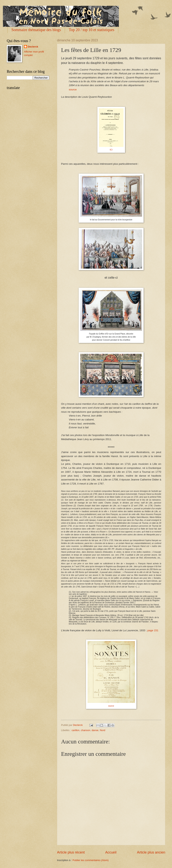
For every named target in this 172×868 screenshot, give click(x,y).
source (73, 90)
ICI (111, 150)
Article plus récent (71, 852)
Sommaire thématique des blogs (36, 30)
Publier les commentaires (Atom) (91, 860)
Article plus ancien (151, 852)
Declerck (33, 47)
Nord (102, 730)
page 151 (153, 630)
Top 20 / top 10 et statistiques (92, 30)
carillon (75, 730)
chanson (86, 730)
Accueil (111, 852)
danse (95, 730)
